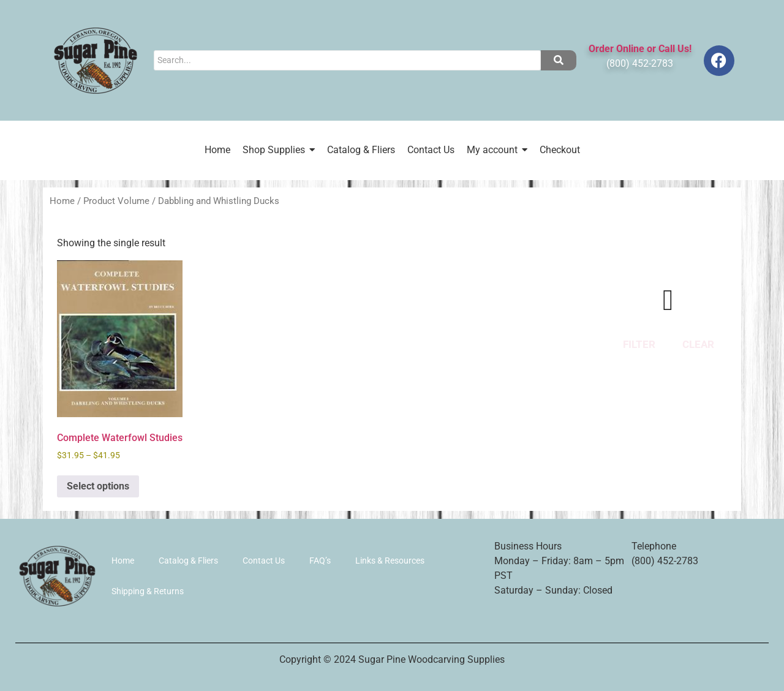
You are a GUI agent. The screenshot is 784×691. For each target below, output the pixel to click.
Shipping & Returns (148, 591)
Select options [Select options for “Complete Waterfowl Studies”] (98, 486)
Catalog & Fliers (188, 561)
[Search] (347, 60)
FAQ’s (320, 561)
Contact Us (264, 561)
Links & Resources (390, 561)
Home (62, 201)
